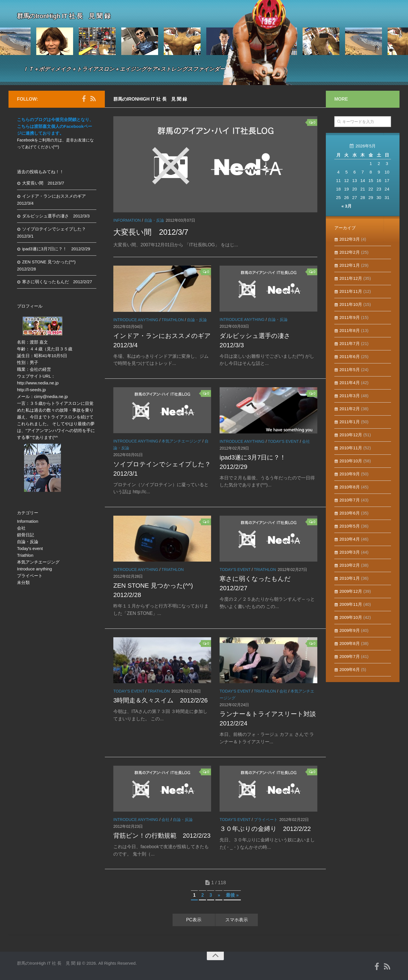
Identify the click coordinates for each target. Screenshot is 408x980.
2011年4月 (350, 383)
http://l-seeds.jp (31, 390)
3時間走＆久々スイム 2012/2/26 (161, 700)
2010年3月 (350, 552)
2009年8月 (350, 643)
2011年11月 (351, 291)
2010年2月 (350, 565)
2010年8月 (350, 487)
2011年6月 (350, 356)
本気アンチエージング (181, 441)
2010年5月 (350, 526)
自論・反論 (154, 220)
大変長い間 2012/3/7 (160, 231)
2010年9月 (350, 474)
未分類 (23, 582)
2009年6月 (350, 669)
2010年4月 (350, 539)
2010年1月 (350, 578)
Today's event (283, 441)
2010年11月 (351, 448)
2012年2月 (350, 252)
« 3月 (347, 206)
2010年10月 (351, 461)
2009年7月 (350, 656)
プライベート (266, 820)
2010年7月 (350, 500)
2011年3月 (350, 396)
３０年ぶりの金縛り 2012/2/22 (265, 829)
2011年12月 (351, 278)
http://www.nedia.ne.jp (38, 383)
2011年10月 (351, 304)
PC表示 (194, 920)
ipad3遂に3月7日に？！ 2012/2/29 (56, 249)
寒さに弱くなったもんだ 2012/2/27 (57, 282)
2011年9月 (350, 317)
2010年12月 (351, 435)
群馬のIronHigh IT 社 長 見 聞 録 (76, 15)
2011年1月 (350, 422)
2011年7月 (350, 343)
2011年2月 (350, 409)
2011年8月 (350, 330)
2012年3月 (350, 239)
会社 (306, 441)
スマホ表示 (237, 920)
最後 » (232, 895)
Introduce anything (136, 320)
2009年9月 (350, 630)
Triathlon (173, 320)
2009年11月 (351, 604)
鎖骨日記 (25, 535)
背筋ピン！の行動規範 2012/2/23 (162, 836)
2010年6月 (350, 513)
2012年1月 (350, 265)
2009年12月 (351, 591)
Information (127, 220)
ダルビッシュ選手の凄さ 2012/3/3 (56, 216)
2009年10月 (351, 617)
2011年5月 (350, 370)
